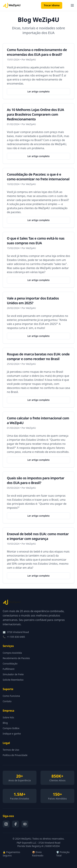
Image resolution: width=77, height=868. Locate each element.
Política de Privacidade (15, 755)
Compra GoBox (11, 728)
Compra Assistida (12, 653)
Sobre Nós (8, 717)
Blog (5, 723)
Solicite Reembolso (13, 680)
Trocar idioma (52, 5)
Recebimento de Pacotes (16, 658)
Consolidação (10, 664)
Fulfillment (9, 669)
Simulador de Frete (13, 674)
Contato (7, 701)
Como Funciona (11, 696)
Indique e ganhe (12, 734)
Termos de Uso (11, 750)
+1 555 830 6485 (16, 637)
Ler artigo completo (38, 91)
